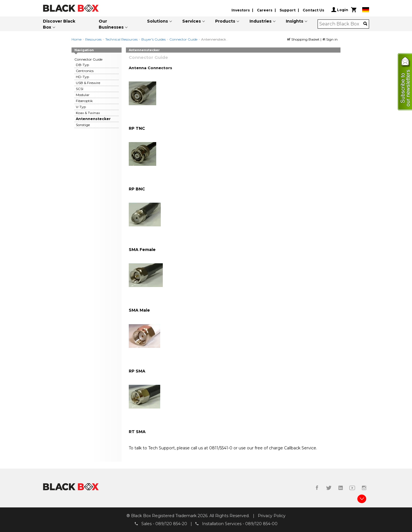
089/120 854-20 (171, 524)
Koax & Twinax (88, 113)
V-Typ (81, 107)
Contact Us (313, 10)
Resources (93, 39)
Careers (265, 10)
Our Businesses (111, 24)
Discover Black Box (59, 24)
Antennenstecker (93, 119)
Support (288, 10)
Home (77, 39)
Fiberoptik (84, 101)
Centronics (85, 71)
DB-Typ (82, 65)
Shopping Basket (304, 39)
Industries (261, 21)
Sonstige (83, 125)
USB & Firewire (88, 83)
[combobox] (341, 24)
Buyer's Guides (153, 39)
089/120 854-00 (261, 524)
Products (225, 21)
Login (340, 10)
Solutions (158, 21)
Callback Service (300, 448)
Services (192, 21)
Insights (295, 21)
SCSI (80, 89)
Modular (83, 95)
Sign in (330, 39)
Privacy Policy (272, 516)
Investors (241, 10)
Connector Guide (183, 39)
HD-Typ (82, 77)
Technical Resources (121, 39)
